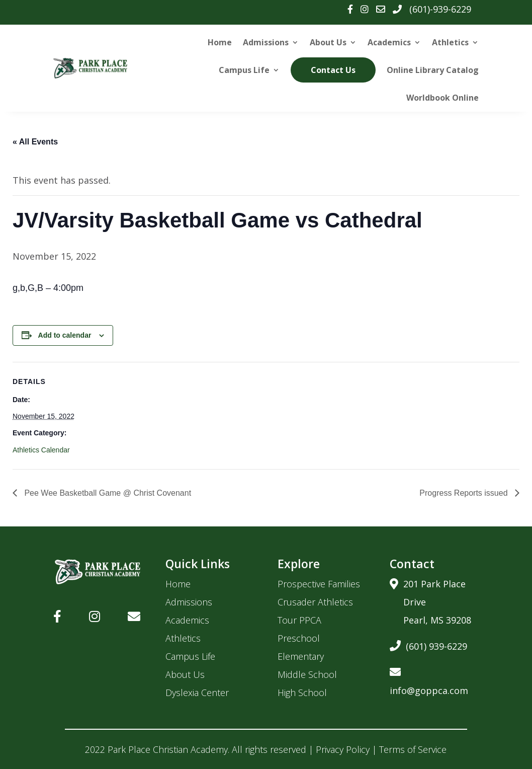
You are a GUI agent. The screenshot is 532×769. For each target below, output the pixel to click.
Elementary (301, 656)
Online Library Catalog (433, 70)
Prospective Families (319, 584)
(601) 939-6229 (428, 644)
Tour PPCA (299, 620)
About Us (328, 42)
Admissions (266, 42)
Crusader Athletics (315, 602)
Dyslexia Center (197, 693)
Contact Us (334, 70)
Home (220, 42)
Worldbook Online (442, 98)
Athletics (450, 42)
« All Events (35, 142)
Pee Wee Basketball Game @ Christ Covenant (107, 493)
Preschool (299, 638)
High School (302, 693)
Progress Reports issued (465, 493)
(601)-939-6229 (440, 9)
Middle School (307, 674)
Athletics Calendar (41, 450)
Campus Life (245, 70)
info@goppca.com (429, 680)
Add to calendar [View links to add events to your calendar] (65, 335)
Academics (389, 42)
